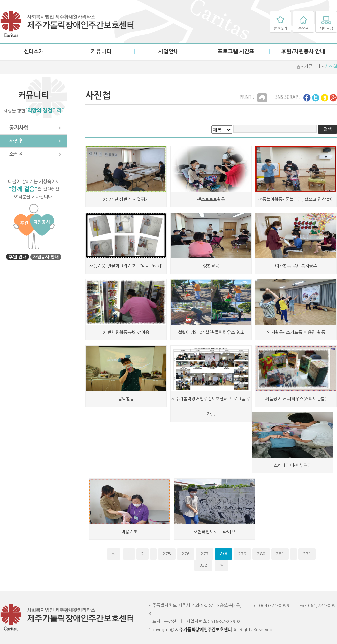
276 (186, 554)
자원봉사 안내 (46, 257)
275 (167, 554)
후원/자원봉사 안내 (303, 51)
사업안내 (168, 51)
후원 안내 (18, 257)
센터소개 (34, 51)
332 (203, 565)
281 (280, 554)
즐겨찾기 (280, 29)
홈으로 (303, 29)
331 (307, 554)
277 (205, 554)
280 (261, 554)
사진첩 (17, 141)
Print (262, 98)
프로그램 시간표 (236, 51)
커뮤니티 (101, 51)
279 (242, 554)
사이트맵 (326, 29)
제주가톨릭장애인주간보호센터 (67, 24)
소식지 (17, 154)
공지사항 (19, 128)
